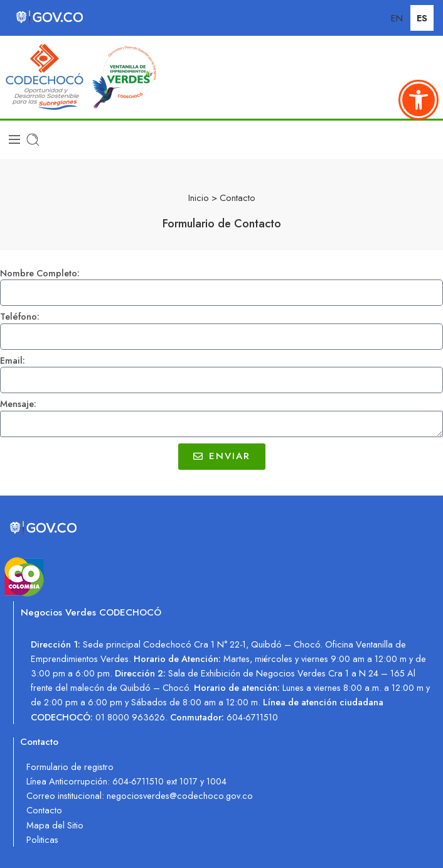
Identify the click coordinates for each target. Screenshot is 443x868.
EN (397, 18)
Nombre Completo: (40, 274)
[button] (419, 100)
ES (422, 18)
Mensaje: (18, 404)
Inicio (199, 198)
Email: (13, 361)
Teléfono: (20, 317)
